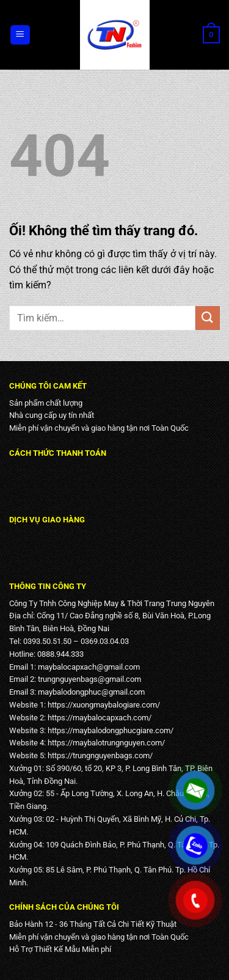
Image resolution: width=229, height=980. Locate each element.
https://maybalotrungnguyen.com (105, 743)
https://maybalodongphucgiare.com (109, 730)
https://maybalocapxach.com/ (100, 718)
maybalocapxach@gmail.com (89, 667)
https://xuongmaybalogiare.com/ (104, 705)
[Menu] (20, 35)
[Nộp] (208, 318)
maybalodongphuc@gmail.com (91, 692)
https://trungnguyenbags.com (99, 755)
